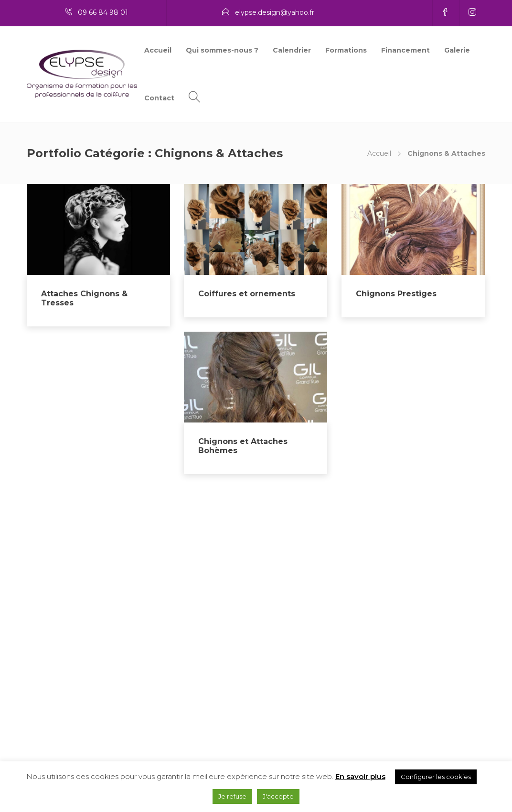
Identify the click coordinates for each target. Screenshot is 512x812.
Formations (346, 50)
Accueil (158, 50)
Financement (405, 50)
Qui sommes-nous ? (222, 50)
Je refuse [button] (232, 796)
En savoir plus (360, 776)
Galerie (457, 50)
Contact (159, 98)
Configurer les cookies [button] (436, 777)
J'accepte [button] (278, 796)
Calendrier (292, 50)
